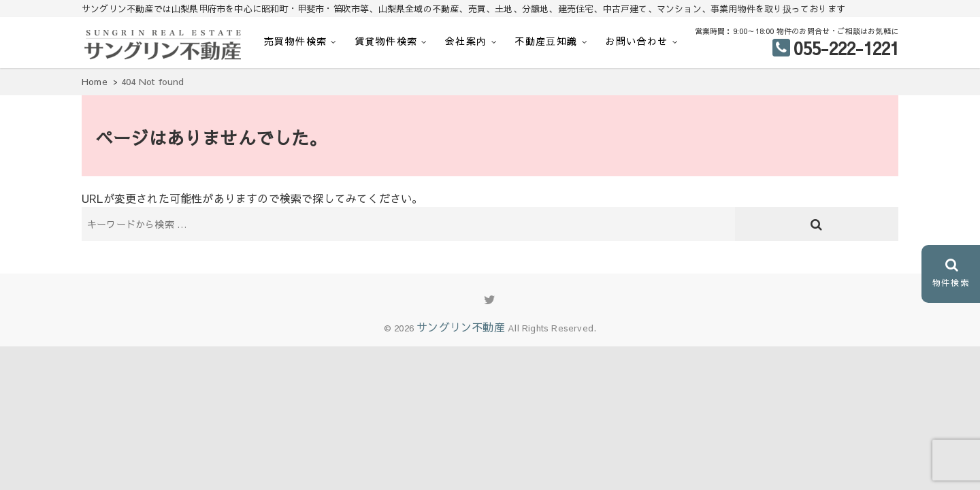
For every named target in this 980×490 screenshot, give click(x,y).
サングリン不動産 (461, 327)
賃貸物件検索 (386, 41)
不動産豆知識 (546, 41)
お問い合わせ (636, 41)
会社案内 (466, 41)
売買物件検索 (295, 41)
